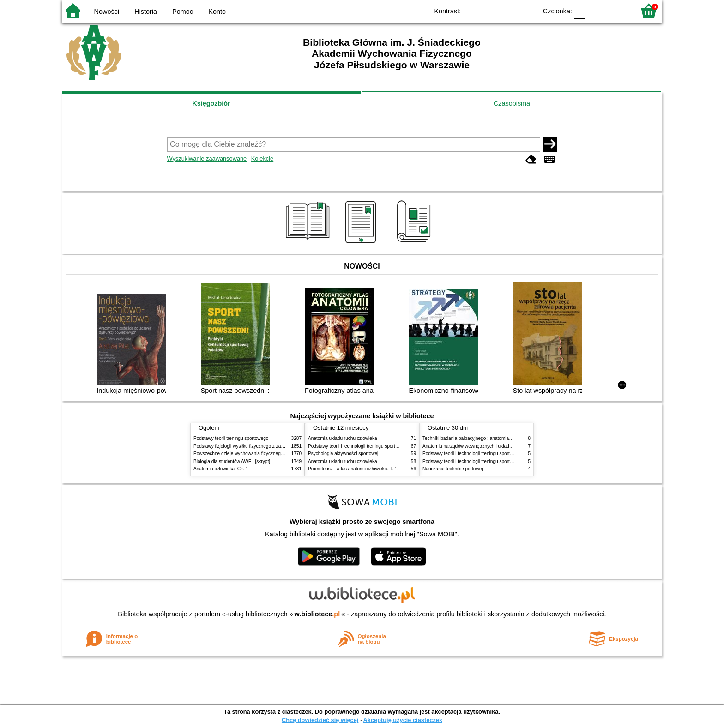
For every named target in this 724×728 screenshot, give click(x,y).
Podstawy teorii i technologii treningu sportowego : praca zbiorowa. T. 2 (381, 446)
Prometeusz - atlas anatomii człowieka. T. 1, (353, 469)
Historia (146, 12)
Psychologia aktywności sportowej (343, 454)
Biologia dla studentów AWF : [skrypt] (232, 461)
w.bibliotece (317, 614)
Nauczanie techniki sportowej (453, 469)
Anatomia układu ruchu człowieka (343, 438)
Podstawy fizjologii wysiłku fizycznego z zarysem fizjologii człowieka (263, 446)
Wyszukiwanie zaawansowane (207, 159)
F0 (580, 10)
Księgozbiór (211, 103)
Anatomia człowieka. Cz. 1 (221, 469)
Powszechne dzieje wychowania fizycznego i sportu (247, 454)
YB (509, 10)
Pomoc (183, 12)
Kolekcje (262, 159)
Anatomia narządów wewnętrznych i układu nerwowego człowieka (490, 446)
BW (490, 10)
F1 (596, 10)
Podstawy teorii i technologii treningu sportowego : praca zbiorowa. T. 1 (496, 454)
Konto (217, 12)
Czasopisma (512, 103)
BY (527, 10)
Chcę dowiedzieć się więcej (320, 720)
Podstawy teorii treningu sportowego (231, 438)
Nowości (107, 12)
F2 (617, 10)
